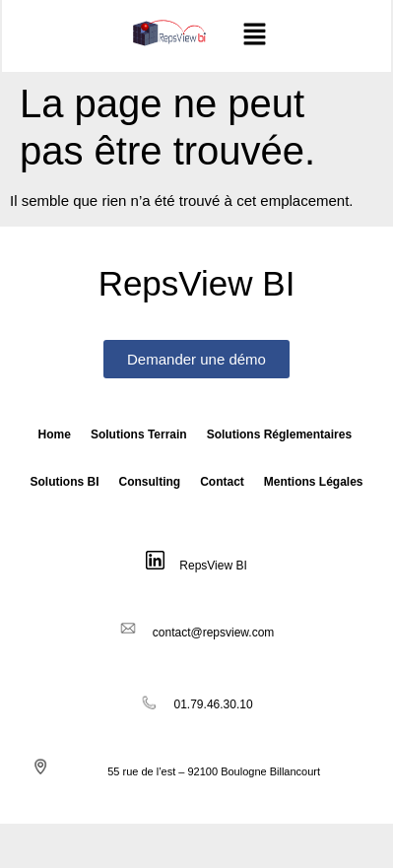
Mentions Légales (314, 482)
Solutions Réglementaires (279, 434)
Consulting (149, 482)
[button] (255, 35)
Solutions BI (64, 482)
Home (55, 434)
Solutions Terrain (139, 434)
